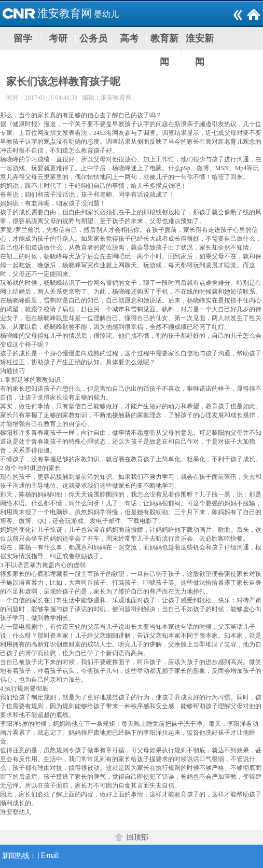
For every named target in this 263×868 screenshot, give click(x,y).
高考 (129, 38)
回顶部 (137, 837)
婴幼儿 (106, 14)
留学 (23, 38)
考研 (58, 38)
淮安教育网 (65, 13)
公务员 (93, 38)
